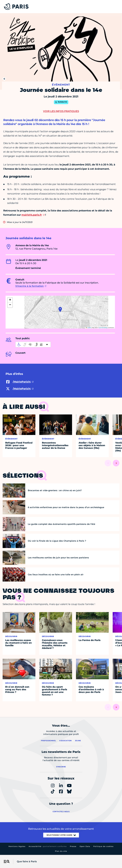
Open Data (85, 846)
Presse (73, 846)
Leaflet (88, 328)
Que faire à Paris (27, 861)
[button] (60, 309)
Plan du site (61, 851)
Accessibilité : (48, 846)
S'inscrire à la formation (30, 286)
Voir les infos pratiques (61, 111)
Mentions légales (17, 846)
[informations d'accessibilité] (33, 344)
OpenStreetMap (103, 328)
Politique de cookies (103, 846)
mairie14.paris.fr (32, 215)
